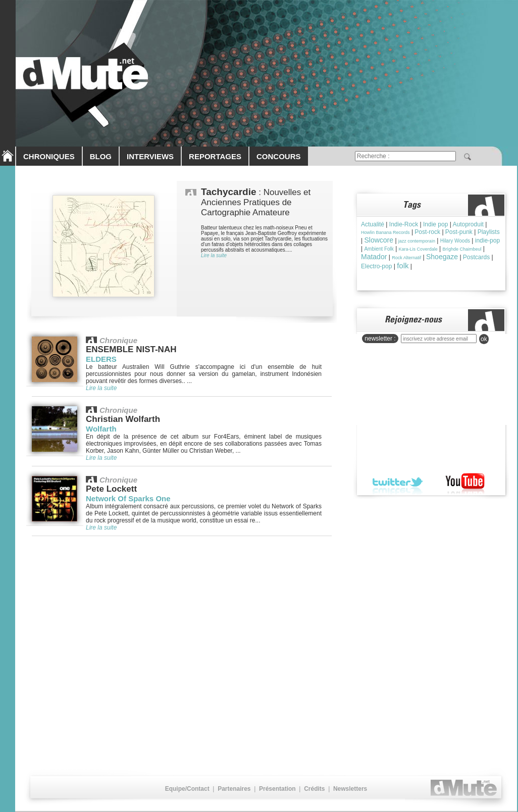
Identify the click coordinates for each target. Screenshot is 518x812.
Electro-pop (376, 266)
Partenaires (234, 789)
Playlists (489, 232)
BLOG (101, 156)
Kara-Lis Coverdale (418, 249)
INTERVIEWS (150, 156)
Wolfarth (101, 429)
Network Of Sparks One (128, 498)
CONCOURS (279, 156)
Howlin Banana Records (385, 232)
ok (484, 339)
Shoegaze (442, 257)
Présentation (277, 789)
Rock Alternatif (406, 258)
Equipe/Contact (187, 789)
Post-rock (427, 232)
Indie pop (435, 224)
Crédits (314, 789)
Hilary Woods (455, 241)
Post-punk (459, 232)
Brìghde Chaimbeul (462, 249)
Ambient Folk (379, 249)
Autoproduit (468, 224)
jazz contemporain (417, 241)
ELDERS (101, 359)
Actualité (373, 224)
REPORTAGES (215, 156)
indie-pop (487, 241)
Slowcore (379, 240)
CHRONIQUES (49, 156)
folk (403, 266)
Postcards (476, 257)
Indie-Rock (404, 224)
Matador (374, 257)
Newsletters (350, 789)
